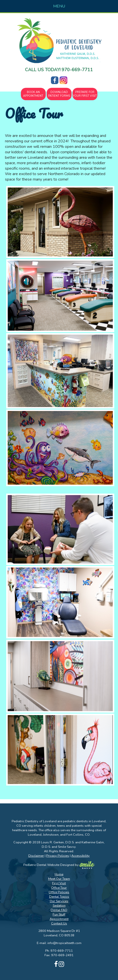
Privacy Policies (58, 856)
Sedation (59, 906)
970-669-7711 (77, 70)
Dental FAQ (59, 910)
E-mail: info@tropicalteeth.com (59, 943)
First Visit (59, 883)
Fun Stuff (59, 915)
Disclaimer (36, 856)
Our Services (59, 901)
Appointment (59, 919)
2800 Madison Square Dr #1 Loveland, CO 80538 (59, 933)
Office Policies (59, 892)
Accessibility (80, 856)
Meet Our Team (59, 879)
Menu (59, 6)
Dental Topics (59, 897)
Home (59, 874)
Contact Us (59, 923)
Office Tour (59, 888)
